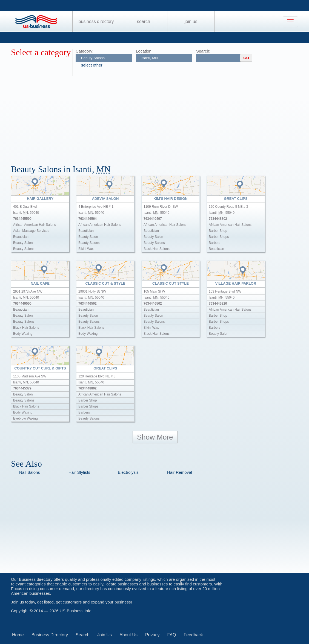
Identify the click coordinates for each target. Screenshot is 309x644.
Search (144, 21)
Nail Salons (30, 472)
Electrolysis (128, 472)
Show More (155, 437)
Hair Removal (180, 472)
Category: (85, 51)
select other (92, 65)
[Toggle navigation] (290, 22)
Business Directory (96, 21)
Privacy (152, 635)
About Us (128, 635)
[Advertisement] (160, 117)
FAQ (171, 635)
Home (18, 635)
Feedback (193, 635)
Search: (203, 51)
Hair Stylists (79, 472)
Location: (144, 51)
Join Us (191, 21)
